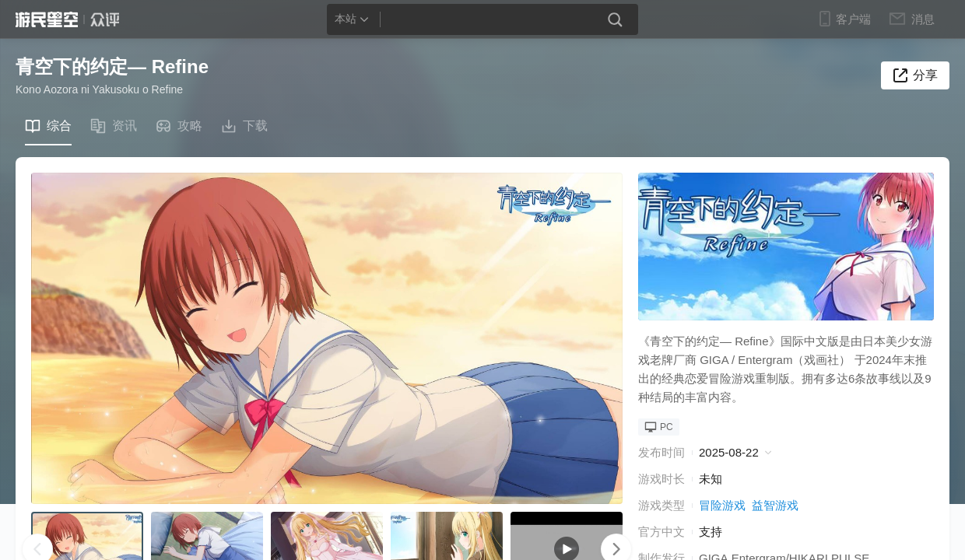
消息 (922, 19)
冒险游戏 (722, 505)
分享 (925, 75)
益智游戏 (775, 505)
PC (659, 427)
